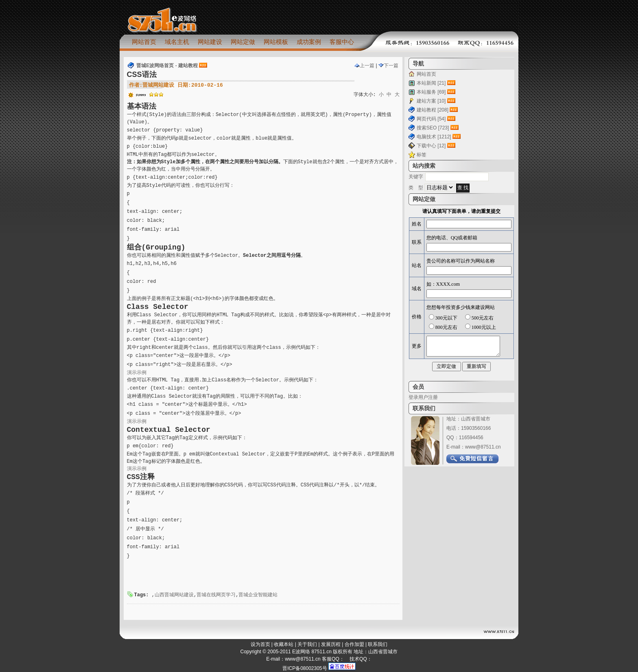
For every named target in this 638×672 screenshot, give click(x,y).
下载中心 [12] (431, 146)
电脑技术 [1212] (434, 137)
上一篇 (364, 66)
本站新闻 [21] (431, 83)
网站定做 (243, 42)
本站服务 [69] (431, 92)
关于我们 (307, 644)
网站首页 (144, 42)
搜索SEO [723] (433, 128)
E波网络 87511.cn (312, 652)
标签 (422, 155)
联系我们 (378, 644)
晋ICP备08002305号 (305, 668)
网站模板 (276, 42)
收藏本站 (284, 644)
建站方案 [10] (431, 101)
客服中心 (342, 42)
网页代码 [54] (431, 119)
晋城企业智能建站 (258, 595)
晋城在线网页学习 (216, 595)
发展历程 (331, 644)
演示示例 (137, 373)
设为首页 (260, 644)
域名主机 (177, 42)
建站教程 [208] (433, 110)
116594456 (471, 438)
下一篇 (388, 66)
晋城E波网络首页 (155, 66)
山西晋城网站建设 (174, 595)
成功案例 (309, 42)
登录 (413, 397)
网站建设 (210, 42)
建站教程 (188, 66)
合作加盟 (354, 644)
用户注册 (428, 397)
